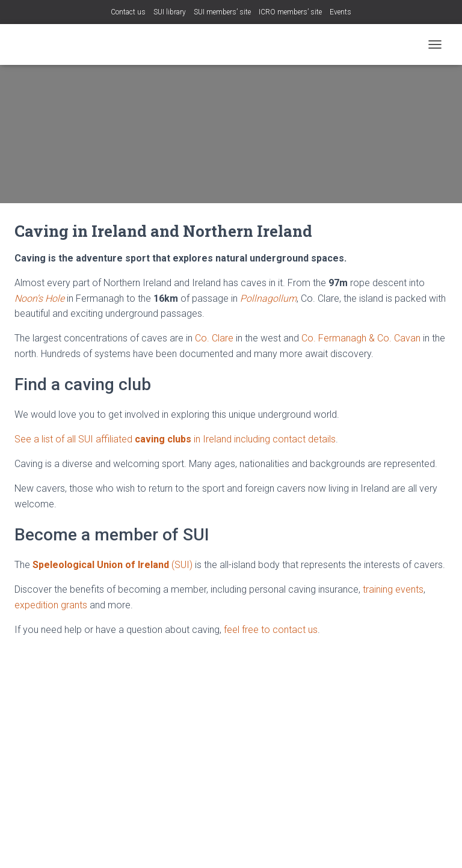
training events (393, 589)
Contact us (128, 12)
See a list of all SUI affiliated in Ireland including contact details (175, 439)
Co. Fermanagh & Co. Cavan (361, 338)
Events (340, 12)
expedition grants (51, 605)
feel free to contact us (271, 630)
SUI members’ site (222, 12)
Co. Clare (214, 338)
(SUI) (112, 565)
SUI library (170, 12)
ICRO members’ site (290, 12)
